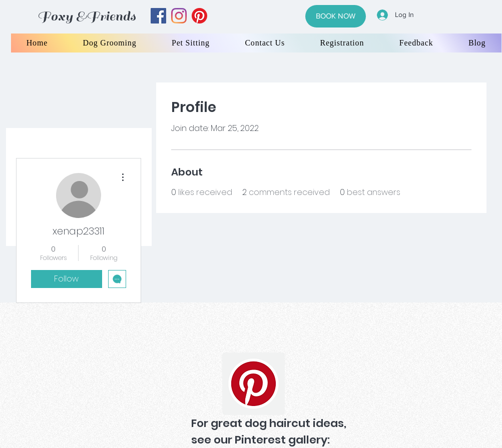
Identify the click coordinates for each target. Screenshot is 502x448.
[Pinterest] (254, 384)
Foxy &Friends (87, 16)
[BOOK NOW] (336, 16)
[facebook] (158, 16)
